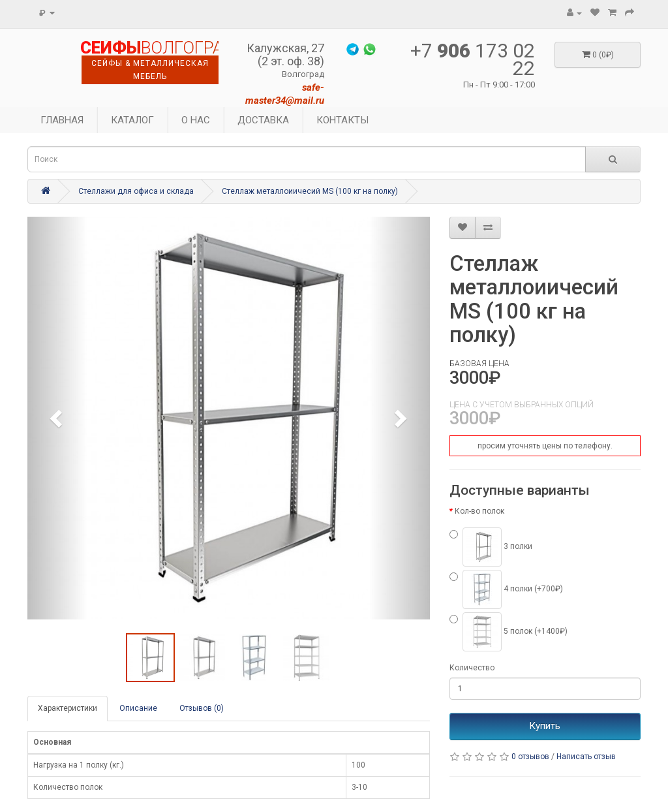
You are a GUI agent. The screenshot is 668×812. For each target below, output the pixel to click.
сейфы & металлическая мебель (150, 70)
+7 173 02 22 (473, 59)
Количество (472, 668)
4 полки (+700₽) (506, 589)
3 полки (491, 547)
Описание (138, 708)
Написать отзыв (586, 757)
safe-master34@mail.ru (285, 94)
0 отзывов (530, 757)
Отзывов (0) (202, 708)
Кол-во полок (479, 511)
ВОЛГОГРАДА (150, 48)
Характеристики (68, 708)
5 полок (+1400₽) (509, 632)
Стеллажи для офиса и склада (136, 191)
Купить (545, 726)
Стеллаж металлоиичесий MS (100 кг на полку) (310, 191)
